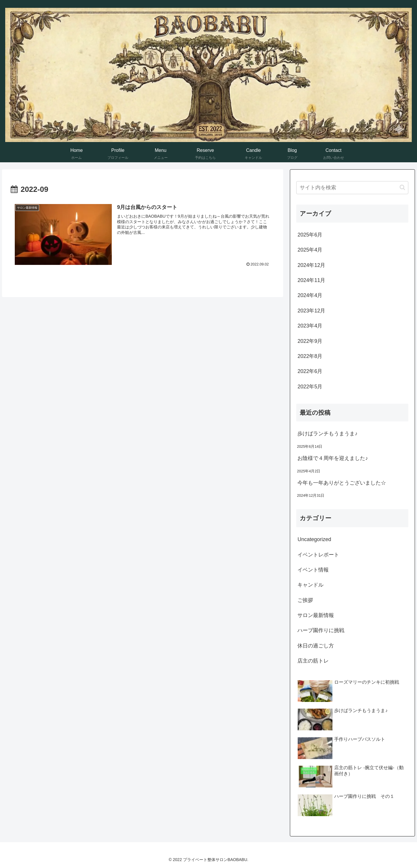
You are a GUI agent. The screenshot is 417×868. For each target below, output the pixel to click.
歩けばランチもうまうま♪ (327, 434)
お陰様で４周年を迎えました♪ (333, 458)
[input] (352, 188)
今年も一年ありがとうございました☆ (342, 483)
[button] (402, 187)
